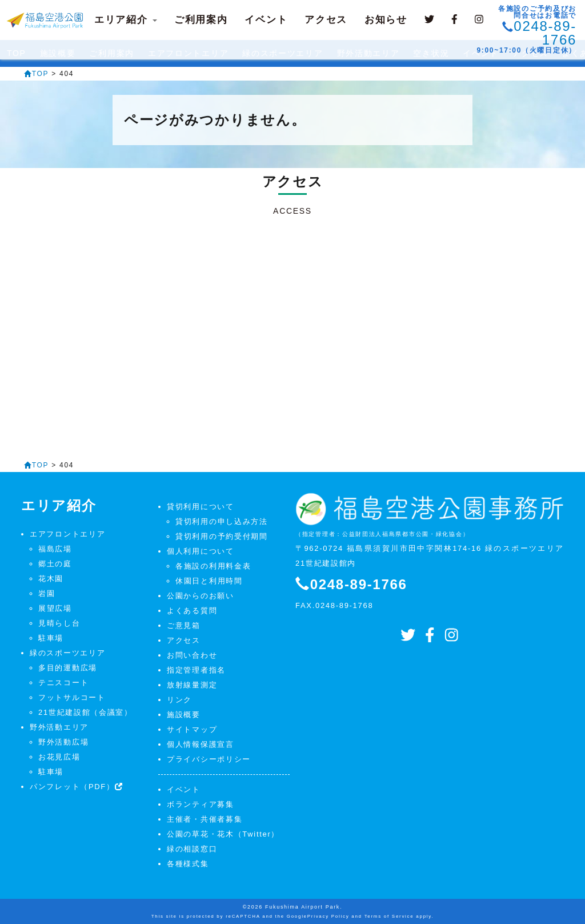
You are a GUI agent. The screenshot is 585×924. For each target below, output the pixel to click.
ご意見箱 (184, 625)
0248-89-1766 (545, 33)
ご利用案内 (201, 20)
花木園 (51, 579)
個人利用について (201, 551)
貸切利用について (201, 507)
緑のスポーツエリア (67, 653)
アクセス (326, 20)
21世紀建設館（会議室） (85, 712)
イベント (266, 20)
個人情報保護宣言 (201, 744)
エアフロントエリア (67, 534)
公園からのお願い (201, 596)
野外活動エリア (59, 727)
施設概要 (184, 715)
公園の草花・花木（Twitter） (223, 834)
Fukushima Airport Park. (304, 907)
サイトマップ (192, 729)
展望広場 (55, 608)
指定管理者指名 (196, 670)
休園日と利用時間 (209, 581)
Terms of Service (389, 916)
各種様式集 (188, 864)
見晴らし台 (59, 623)
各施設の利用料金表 (213, 566)
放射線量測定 (192, 685)
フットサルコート (72, 697)
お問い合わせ (192, 655)
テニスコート (63, 683)
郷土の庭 (55, 564)
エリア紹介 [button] (126, 20)
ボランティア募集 (201, 804)
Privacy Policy (328, 916)
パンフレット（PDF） (76, 787)
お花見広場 (59, 757)
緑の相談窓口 (192, 849)
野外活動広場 (63, 742)
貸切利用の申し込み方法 (222, 521)
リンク (179, 700)
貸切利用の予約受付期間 (222, 536)
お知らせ (386, 20)
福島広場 (55, 549)
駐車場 (51, 638)
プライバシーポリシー (209, 759)
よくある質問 (192, 611)
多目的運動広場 (68, 668)
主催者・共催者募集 (205, 819)
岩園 (47, 593)
